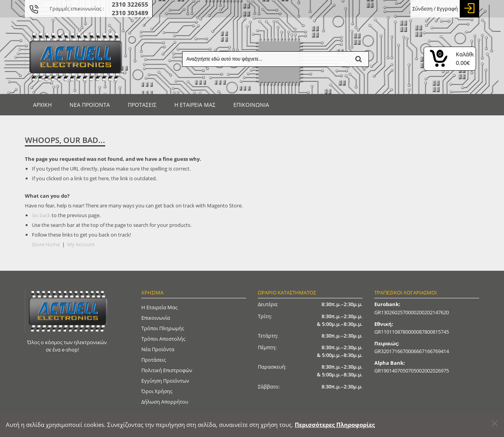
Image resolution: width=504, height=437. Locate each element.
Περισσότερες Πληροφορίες (335, 425)
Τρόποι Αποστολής (163, 339)
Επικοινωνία (251, 105)
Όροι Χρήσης (157, 391)
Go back (41, 215)
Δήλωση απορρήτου (165, 402)
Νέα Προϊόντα (158, 349)
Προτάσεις (154, 360)
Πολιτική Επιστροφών (167, 370)
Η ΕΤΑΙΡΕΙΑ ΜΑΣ (195, 105)
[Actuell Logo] (75, 56)
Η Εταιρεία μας (159, 307)
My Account (81, 244)
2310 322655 (130, 4)
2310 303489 (130, 13)
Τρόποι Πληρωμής (163, 328)
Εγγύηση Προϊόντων (165, 381)
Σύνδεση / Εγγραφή (435, 9)
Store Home (46, 244)
